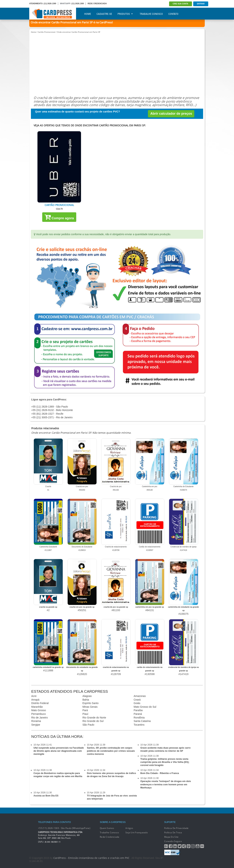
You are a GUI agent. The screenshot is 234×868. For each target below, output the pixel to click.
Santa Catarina (142, 721)
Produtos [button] (125, 14)
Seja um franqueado (137, 832)
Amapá (35, 700)
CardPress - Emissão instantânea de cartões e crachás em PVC (91, 858)
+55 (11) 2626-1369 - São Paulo (50, 407)
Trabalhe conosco (109, 832)
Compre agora (59, 217)
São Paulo (88, 725)
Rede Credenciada (110, 837)
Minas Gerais (90, 707)
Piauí (85, 714)
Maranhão (37, 707)
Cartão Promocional (47, 32)
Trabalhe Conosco (151, 14)
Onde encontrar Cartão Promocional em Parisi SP (79, 32)
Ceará (137, 700)
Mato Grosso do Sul (145, 707)
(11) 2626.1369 (78, 4)
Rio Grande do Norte (94, 718)
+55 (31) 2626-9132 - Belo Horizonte (52, 410)
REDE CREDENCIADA (97, 4)
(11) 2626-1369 (50, 4)
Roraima (36, 721)
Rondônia (139, 718)
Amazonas (140, 696)
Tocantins (139, 725)
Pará (85, 710)
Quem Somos (107, 828)
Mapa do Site (171, 837)
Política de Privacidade (176, 828)
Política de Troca (173, 832)
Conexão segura (173, 841)
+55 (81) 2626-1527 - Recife (47, 414)
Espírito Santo (90, 703)
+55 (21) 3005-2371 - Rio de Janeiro (52, 417)
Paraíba (138, 710)
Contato (173, 14)
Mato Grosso (39, 710)
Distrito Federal (40, 703)
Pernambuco (38, 714)
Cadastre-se (104, 14)
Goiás (137, 703)
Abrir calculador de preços (171, 114)
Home (88, 14)
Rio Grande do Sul (93, 721)
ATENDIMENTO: (36, 4)
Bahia (86, 700)
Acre (34, 696)
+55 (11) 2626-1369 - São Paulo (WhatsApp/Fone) (64, 828)
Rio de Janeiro (39, 718)
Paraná (138, 714)
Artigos (129, 828)
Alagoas (87, 696)
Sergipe (36, 725)
